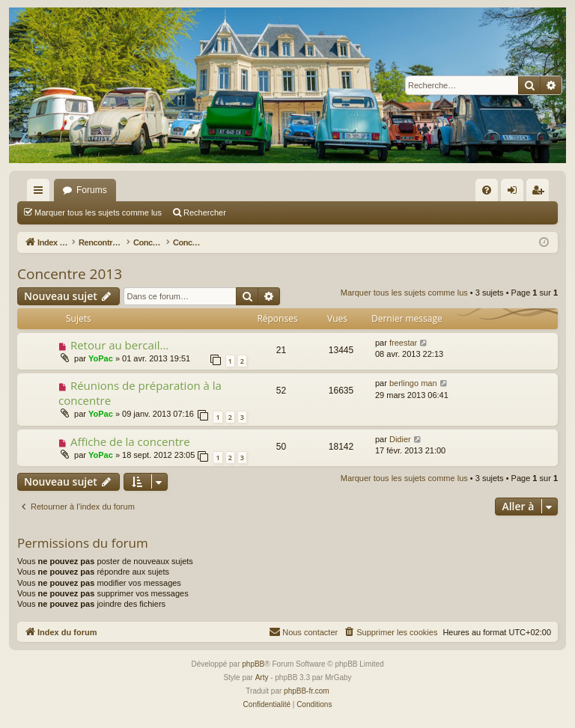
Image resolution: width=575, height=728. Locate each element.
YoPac (101, 358)
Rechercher (205, 212)
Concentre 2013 (70, 274)
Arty (262, 677)
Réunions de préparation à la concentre (140, 392)
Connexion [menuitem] (515, 193)
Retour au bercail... (119, 345)
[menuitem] (487, 190)
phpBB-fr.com (307, 691)
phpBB (253, 664)
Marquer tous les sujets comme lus (98, 212)
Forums (92, 190)
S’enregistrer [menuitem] (541, 193)
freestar (403, 343)
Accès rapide (41, 193)
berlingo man (413, 383)
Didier (400, 439)
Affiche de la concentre (130, 441)
